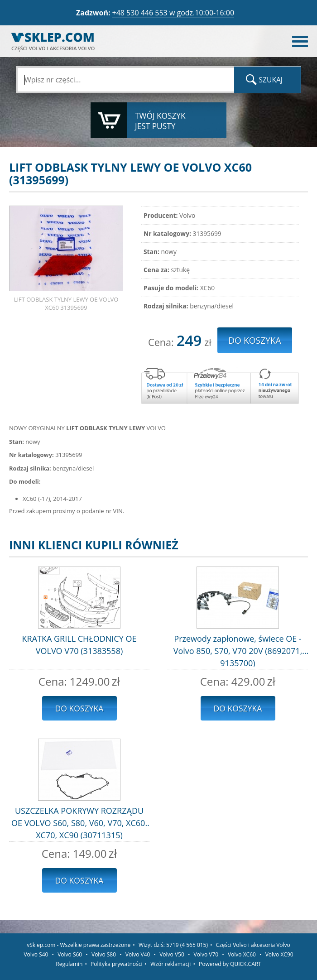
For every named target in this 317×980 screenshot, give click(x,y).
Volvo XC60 (242, 954)
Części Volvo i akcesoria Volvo (253, 945)
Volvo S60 (70, 954)
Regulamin (69, 964)
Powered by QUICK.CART (230, 964)
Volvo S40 (36, 954)
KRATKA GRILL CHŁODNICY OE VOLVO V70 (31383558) (79, 645)
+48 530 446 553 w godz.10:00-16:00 (173, 13)
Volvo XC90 (279, 954)
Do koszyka (79, 708)
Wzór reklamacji (171, 964)
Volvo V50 (172, 954)
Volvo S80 (104, 954)
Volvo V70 (206, 954)
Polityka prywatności (116, 964)
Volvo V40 (138, 954)
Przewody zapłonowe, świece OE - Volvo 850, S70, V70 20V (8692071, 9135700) (238, 650)
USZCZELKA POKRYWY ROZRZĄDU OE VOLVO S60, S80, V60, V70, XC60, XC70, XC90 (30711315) (79, 822)
